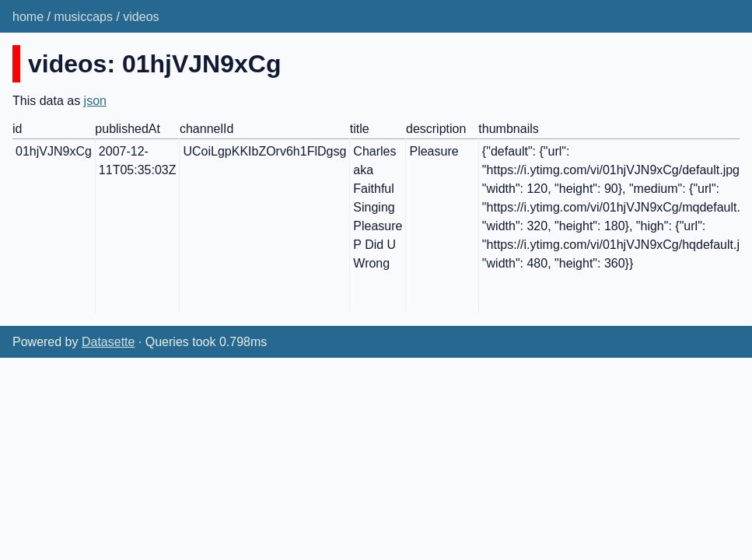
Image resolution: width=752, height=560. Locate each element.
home (28, 17)
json (95, 101)
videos (141, 17)
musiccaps (83, 17)
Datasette (108, 342)
